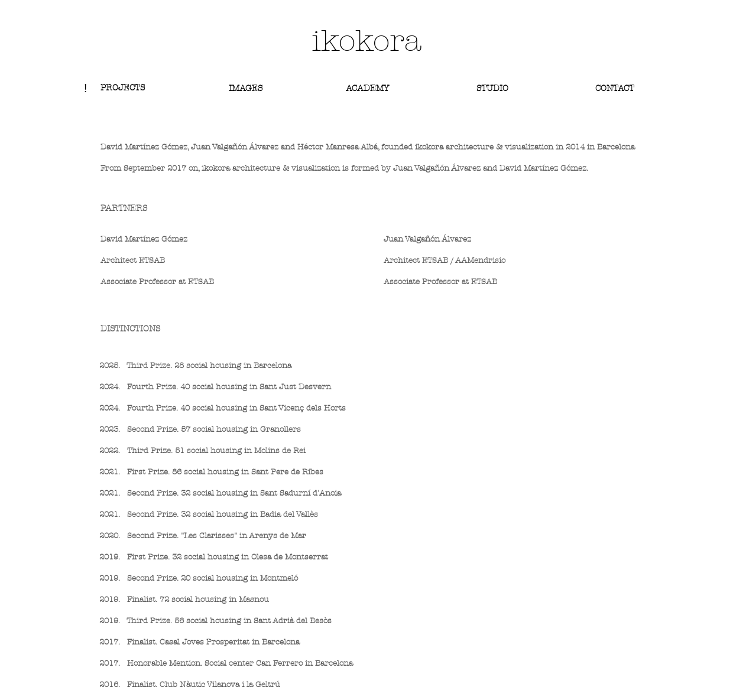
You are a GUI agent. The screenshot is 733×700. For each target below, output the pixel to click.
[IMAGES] (246, 88)
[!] (85, 88)
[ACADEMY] (367, 89)
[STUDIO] (492, 88)
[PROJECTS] (123, 88)
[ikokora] (366, 41)
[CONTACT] (614, 88)
